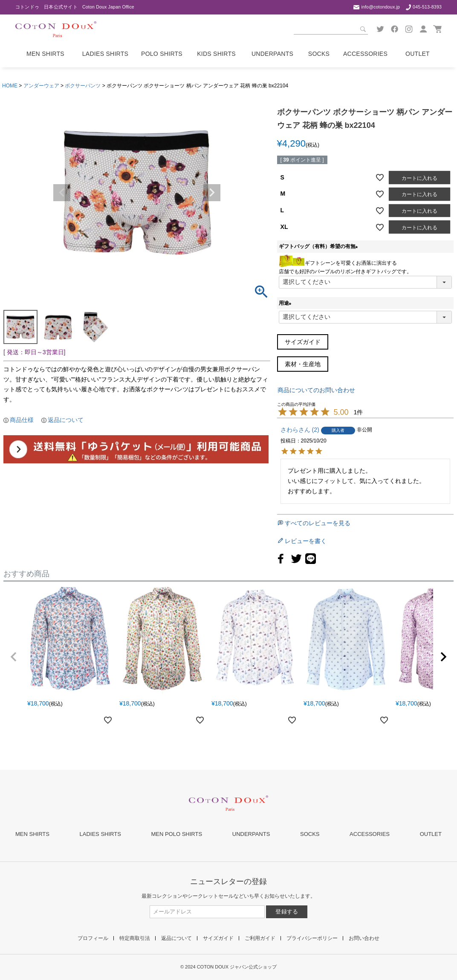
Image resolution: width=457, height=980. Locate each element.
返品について (66, 420)
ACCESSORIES (370, 834)
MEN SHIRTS (32, 834)
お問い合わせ (364, 938)
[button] (14, 657)
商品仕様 (22, 420)
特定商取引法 (135, 938)
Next (212, 193)
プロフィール (93, 938)
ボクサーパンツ (83, 86)
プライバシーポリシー (312, 938)
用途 (286, 303)
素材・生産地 (303, 364)
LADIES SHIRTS (100, 834)
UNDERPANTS (251, 834)
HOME (10, 86)
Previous (62, 193)
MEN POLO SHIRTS (176, 834)
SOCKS (310, 834)
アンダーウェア (41, 86)
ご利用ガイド (260, 938)
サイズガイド (303, 342)
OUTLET (431, 834)
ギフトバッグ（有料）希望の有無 (320, 246)
